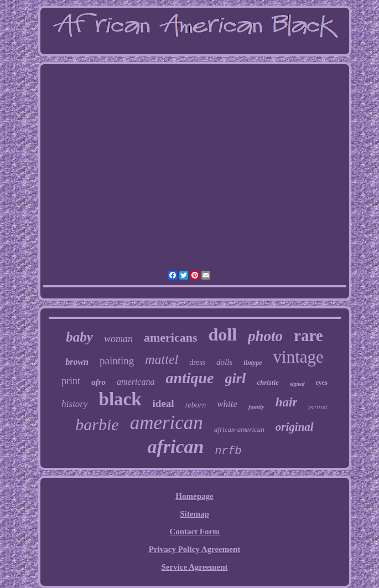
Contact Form (194, 532)
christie (268, 382)
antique (189, 378)
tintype (253, 363)
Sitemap (194, 514)
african (175, 447)
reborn (196, 405)
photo (265, 336)
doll (222, 334)
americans (171, 337)
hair (287, 402)
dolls (224, 362)
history (74, 404)
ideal (163, 403)
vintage (298, 357)
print (71, 381)
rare (308, 336)
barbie (97, 424)
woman (118, 339)
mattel (162, 359)
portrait (318, 406)
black (120, 399)
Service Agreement (194, 567)
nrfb (228, 451)
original (295, 427)
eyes (322, 383)
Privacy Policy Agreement (195, 549)
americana (136, 382)
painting (117, 361)
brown (77, 362)
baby (79, 337)
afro (98, 382)
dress (197, 362)
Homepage (194, 496)
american (167, 423)
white (227, 404)
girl (236, 378)
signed (297, 384)
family (256, 406)
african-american (239, 429)
